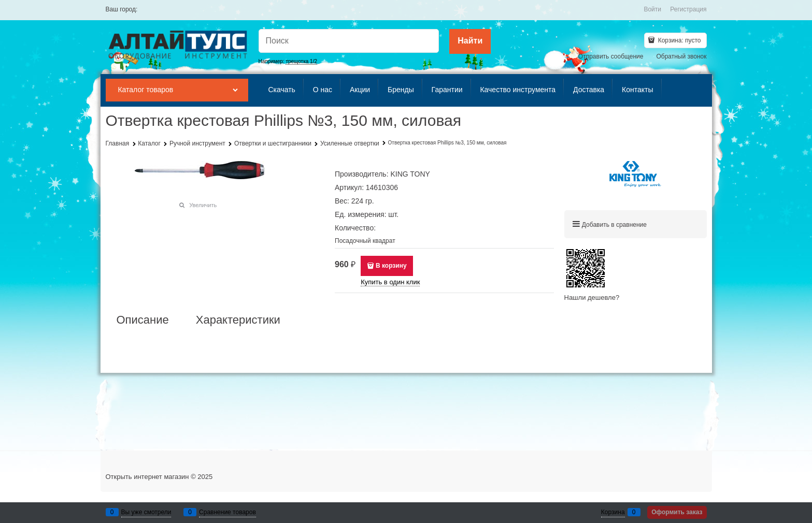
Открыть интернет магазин (147, 477)
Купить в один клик (390, 282)
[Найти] (470, 41)
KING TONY (410, 174)
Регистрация (688, 9)
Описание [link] (143, 320)
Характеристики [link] (238, 320)
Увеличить (203, 205)
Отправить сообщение (611, 56)
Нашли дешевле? (592, 297)
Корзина (613, 512)
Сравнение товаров (227, 512)
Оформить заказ (677, 512)
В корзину (391, 266)
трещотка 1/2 (301, 61)
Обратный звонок (681, 56)
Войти (652, 9)
